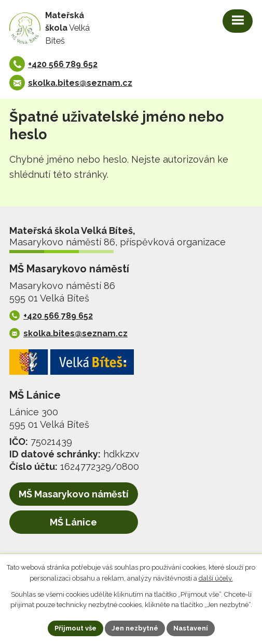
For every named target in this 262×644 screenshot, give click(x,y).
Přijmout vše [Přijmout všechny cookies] (75, 628)
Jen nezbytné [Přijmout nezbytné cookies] (135, 628)
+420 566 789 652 (63, 64)
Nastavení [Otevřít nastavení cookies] (191, 628)
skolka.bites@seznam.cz (80, 83)
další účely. (216, 578)
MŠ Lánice (73, 522)
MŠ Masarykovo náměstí (74, 494)
